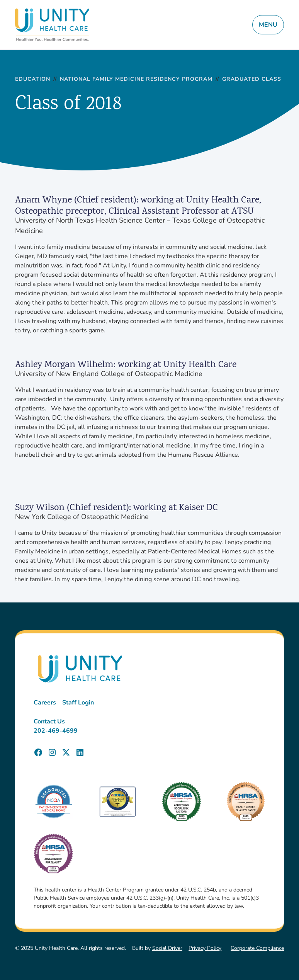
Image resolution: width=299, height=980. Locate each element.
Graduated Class (252, 79)
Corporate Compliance (257, 948)
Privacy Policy (205, 948)
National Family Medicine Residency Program (136, 79)
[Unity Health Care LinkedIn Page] (80, 752)
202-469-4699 (56, 731)
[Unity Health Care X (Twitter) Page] (66, 752)
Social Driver (167, 948)
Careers (45, 703)
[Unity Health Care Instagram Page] (52, 752)
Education (33, 79)
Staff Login (78, 703)
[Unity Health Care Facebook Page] (38, 752)
